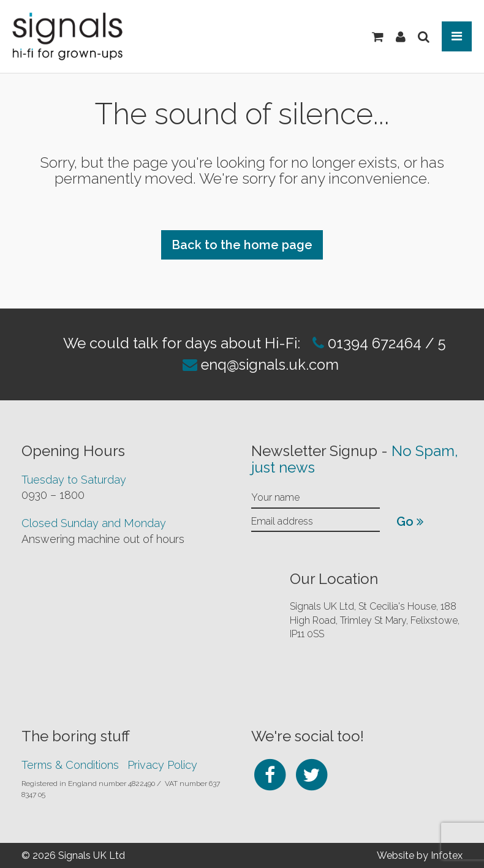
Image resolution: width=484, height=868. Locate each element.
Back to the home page (242, 245)
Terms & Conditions (70, 764)
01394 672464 (372, 343)
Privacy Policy (162, 764)
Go (410, 521)
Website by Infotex (420, 854)
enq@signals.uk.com (270, 365)
